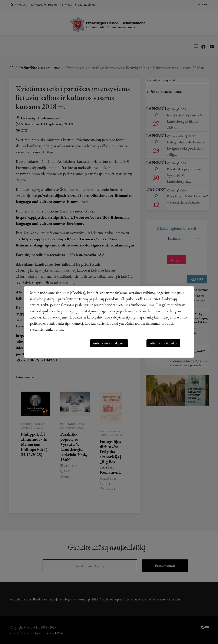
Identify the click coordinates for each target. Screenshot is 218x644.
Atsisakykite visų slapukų (109, 343)
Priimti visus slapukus (163, 343)
